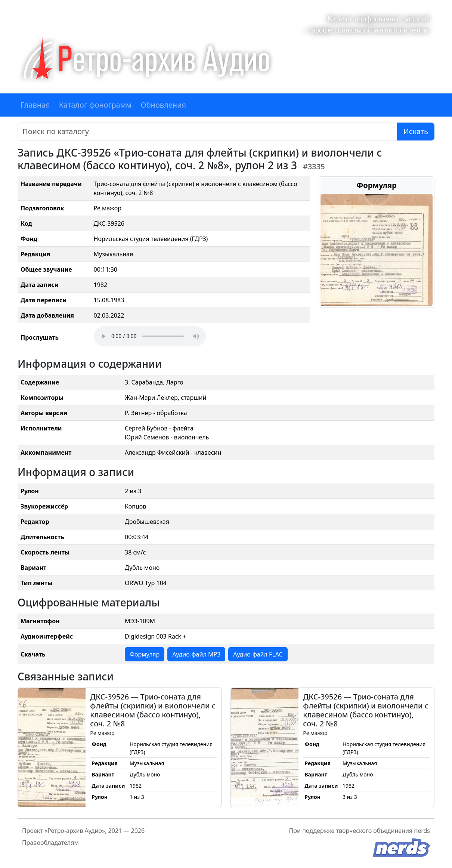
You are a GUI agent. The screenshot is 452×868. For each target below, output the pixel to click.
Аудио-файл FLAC (258, 654)
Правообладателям (50, 843)
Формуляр (145, 654)
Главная (35, 105)
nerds (422, 831)
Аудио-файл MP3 (196, 654)
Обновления (163, 105)
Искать (416, 131)
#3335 (314, 166)
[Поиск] (208, 132)
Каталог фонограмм (95, 105)
